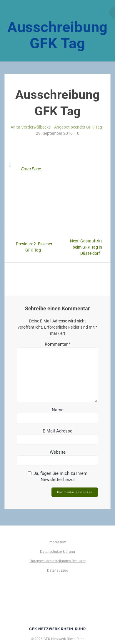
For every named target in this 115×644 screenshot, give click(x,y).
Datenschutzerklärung (57, 552)
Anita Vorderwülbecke (31, 127)
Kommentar (58, 344)
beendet (78, 127)
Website (58, 452)
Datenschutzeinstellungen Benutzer (58, 561)
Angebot (62, 127)
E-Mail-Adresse (57, 431)
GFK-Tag (94, 127)
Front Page (31, 169)
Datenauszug (58, 570)
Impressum (57, 542)
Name (58, 410)
